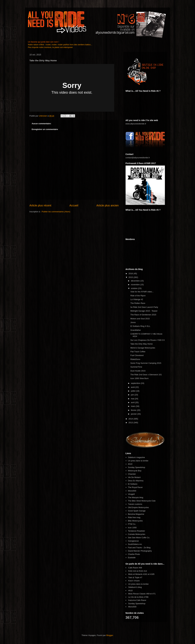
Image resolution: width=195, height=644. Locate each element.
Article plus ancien (108, 205)
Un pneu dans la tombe (138, 461)
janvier (134, 414)
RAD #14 (143, 571)
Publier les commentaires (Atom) (56, 212)
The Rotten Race (138, 303)
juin (133, 395)
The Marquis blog (136, 497)
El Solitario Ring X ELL (140, 326)
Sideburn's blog (135, 587)
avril (133, 402)
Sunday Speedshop (137, 467)
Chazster (132, 474)
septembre (136, 383)
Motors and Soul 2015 (140, 319)
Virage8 (131, 494)
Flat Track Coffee (138, 352)
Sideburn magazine (136, 457)
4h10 (130, 464)
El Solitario (133, 484)
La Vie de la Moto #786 (138, 597)
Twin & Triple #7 (135, 577)
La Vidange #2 (137, 299)
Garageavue (133, 541)
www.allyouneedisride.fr (136, 124)
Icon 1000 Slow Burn (139, 378)
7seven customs (135, 504)
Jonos (133, 322)
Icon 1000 (132, 528)
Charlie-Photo (134, 554)
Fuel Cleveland (137, 355)
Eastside (132, 558)
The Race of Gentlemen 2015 (143, 315)
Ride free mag (134, 517)
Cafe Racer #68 (135, 568)
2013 (131, 423)
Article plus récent (40, 205)
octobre (134, 288)
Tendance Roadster (137, 531)
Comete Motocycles (137, 534)
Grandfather (136, 330)
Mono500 (132, 491)
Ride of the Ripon (138, 296)
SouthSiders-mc (135, 544)
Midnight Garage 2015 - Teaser (144, 311)
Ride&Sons (135, 359)
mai (133, 399)
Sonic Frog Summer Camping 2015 (146, 363)
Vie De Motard (134, 477)
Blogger (110, 635)
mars (133, 406)
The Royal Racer (135, 487)
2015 (131, 277)
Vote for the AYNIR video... (142, 292)
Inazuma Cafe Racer (137, 600)
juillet (133, 391)
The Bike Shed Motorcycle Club (142, 501)
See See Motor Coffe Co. (139, 538)
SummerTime (136, 367)
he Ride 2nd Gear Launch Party (144, 307)
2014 (131, 419)
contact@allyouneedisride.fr (138, 158)
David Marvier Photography (140, 551)
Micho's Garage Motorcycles (143, 348)
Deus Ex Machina (136, 481)
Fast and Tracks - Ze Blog (139, 548)
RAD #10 (132, 571)
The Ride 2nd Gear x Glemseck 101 (146, 375)
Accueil (74, 205)
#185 (152, 574)
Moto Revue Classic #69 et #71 (142, 594)
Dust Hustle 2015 (138, 371)
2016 (131, 274)
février (134, 410)
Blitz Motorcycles (135, 521)
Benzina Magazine (136, 514)
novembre (135, 285)
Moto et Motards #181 (138, 574)
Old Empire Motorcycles (138, 507)
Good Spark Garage (137, 511)
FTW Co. (132, 524)
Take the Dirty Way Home (142, 344)
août (133, 387)
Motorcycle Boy (135, 471)
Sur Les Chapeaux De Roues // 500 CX (148, 340)
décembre (135, 281)
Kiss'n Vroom (134, 581)
